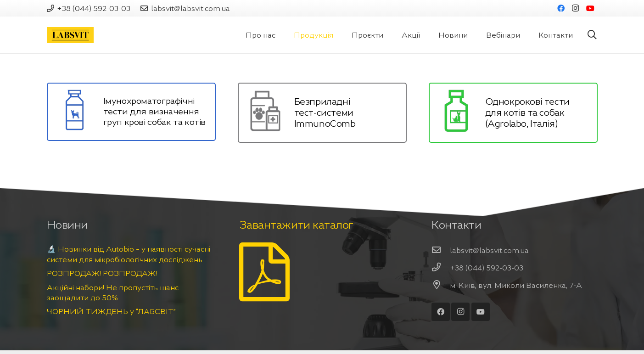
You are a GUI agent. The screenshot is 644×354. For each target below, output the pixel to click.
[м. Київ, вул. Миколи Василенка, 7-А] (441, 285)
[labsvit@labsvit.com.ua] (441, 250)
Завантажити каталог (296, 225)
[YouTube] (590, 8)
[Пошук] (592, 35)
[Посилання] (70, 35)
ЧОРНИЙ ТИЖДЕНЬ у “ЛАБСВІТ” (111, 311)
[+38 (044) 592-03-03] (441, 268)
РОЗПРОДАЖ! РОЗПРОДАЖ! (102, 273)
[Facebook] (561, 8)
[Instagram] (576, 8)
